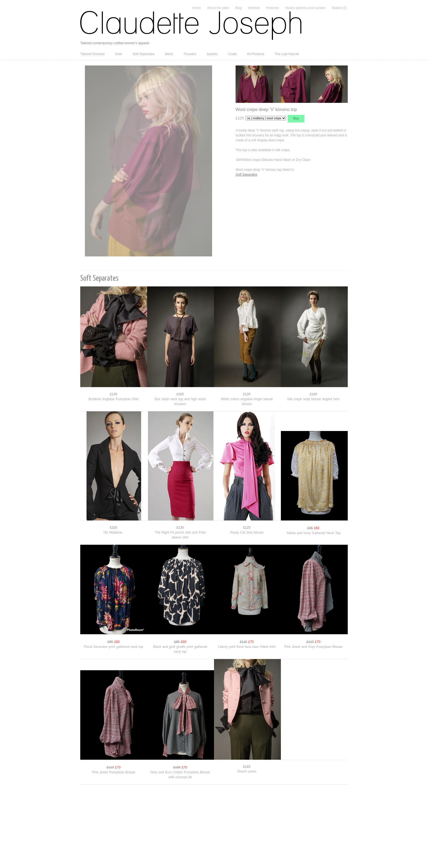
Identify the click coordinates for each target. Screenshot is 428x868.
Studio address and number (305, 8)
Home (197, 8)
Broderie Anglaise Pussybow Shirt (113, 399)
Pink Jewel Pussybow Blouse (114, 772)
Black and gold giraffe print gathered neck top (180, 649)
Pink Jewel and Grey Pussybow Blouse (313, 647)
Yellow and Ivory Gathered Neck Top (313, 533)
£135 (114, 394)
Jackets (212, 54)
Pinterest (273, 8)
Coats (232, 54)
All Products (255, 54)
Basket (339, 8)
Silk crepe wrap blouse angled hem (313, 399)
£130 (180, 528)
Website (254, 8)
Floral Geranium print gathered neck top (113, 647)
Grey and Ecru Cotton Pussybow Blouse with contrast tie (180, 775)
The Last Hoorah (287, 54)
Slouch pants (247, 771)
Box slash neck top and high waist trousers (180, 402)
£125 (247, 528)
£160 (313, 394)
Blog (239, 8)
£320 (114, 528)
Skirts (169, 54)
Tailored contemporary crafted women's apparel (115, 43)
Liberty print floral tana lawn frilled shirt (247, 647)
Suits (119, 54)
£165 (180, 394)
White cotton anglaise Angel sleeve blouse (247, 402)
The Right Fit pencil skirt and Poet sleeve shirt (180, 535)
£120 (247, 394)
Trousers (190, 54)
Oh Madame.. (114, 532)
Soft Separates (143, 54)
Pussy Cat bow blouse (247, 532)
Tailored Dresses (92, 54)
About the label (218, 8)
